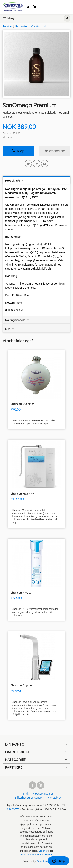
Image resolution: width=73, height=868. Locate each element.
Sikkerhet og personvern (29, 798)
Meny (8, 18)
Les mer (43, 851)
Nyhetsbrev (55, 798)
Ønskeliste (55, 151)
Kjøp (18, 151)
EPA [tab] (8, 329)
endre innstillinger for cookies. (37, 854)
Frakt (26, 794)
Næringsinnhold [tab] (15, 320)
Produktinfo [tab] (13, 181)
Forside (7, 26)
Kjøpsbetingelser (43, 794)
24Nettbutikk (44, 861)
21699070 (13, 809)
